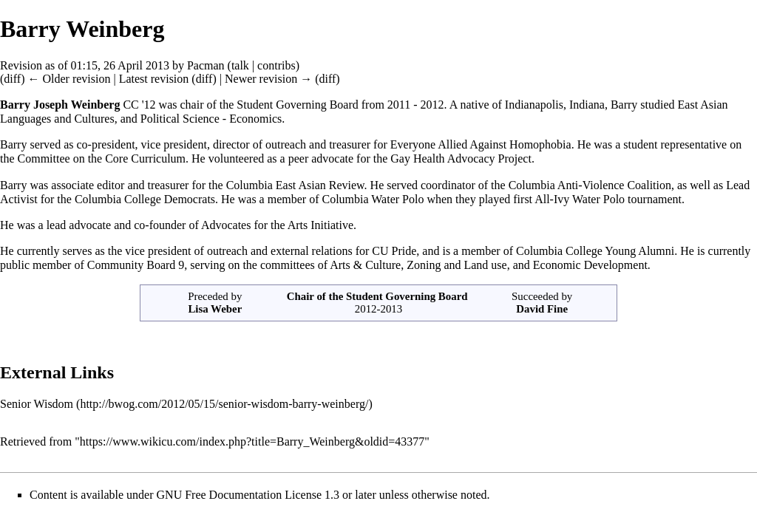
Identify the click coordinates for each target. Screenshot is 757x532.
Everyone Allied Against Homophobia (481, 144)
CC (130, 105)
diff (12, 79)
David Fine (542, 309)
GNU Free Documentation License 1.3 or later (267, 495)
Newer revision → (268, 79)
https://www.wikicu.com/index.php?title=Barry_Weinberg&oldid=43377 (252, 441)
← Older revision (69, 79)
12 (150, 105)
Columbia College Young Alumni (595, 251)
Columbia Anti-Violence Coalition (590, 185)
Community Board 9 (136, 265)
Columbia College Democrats (145, 199)
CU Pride (394, 251)
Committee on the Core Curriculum (102, 158)
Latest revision (154, 79)
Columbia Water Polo (373, 199)
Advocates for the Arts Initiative (277, 225)
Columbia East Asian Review (295, 185)
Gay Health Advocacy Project (461, 158)
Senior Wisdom (37, 404)
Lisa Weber (215, 309)
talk (240, 65)
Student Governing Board (407, 296)
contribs (276, 65)
